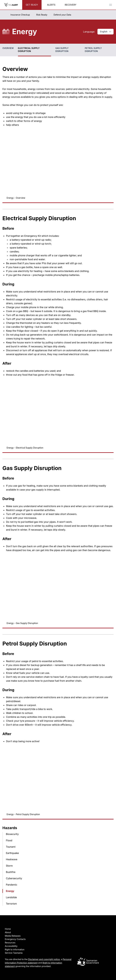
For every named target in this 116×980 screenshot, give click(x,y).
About (8, 932)
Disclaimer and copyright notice (44, 959)
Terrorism (11, 904)
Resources (10, 943)
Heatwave (12, 859)
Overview (8, 48)
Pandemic (12, 885)
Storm (9, 866)
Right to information (15, 950)
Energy (10, 891)
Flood (9, 840)
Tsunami (11, 847)
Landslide (11, 897)
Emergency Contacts (15, 939)
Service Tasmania (14, 953)
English (106, 32)
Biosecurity (12, 834)
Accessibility (11, 946)
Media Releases (13, 936)
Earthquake (12, 853)
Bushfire (11, 872)
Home (8, 929)
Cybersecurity (14, 878)
